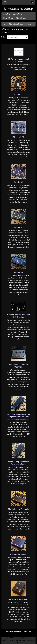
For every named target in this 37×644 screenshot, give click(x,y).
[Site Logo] (18, 9)
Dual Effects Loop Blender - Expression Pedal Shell (18, 416)
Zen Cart (18, 643)
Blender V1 (19, 95)
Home (5, 24)
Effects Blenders (22, 18)
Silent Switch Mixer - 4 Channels (18, 366)
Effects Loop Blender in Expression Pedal (19, 463)
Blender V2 (19, 182)
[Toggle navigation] (5, 2)
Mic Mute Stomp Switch (18, 599)
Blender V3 (19, 227)
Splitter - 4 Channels (18, 554)
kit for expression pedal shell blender (18, 60)
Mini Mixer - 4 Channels (18, 509)
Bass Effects (18, 14)
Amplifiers (7, 14)
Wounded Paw (20, 640)
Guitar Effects (8, 18)
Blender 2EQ (18, 137)
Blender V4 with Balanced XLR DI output (18, 316)
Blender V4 (19, 272)
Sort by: (3, 37)
